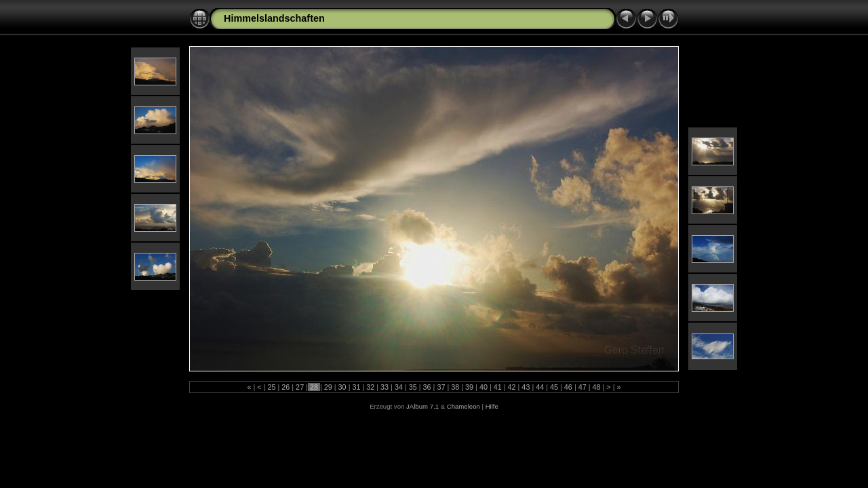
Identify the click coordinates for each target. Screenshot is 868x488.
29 (328, 387)
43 (526, 387)
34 (399, 387)
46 (568, 387)
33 (384, 387)
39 (469, 387)
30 (342, 387)
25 (271, 387)
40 (484, 387)
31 (356, 387)
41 (498, 387)
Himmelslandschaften (274, 18)
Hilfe (492, 406)
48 (597, 387)
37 (441, 387)
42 (512, 387)
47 (583, 387)
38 (455, 387)
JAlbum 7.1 (422, 406)
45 (554, 387)
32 (370, 387)
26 (285, 387)
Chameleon (463, 406)
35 (413, 387)
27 (300, 387)
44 (540, 387)
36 (427, 387)
